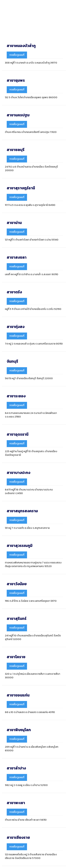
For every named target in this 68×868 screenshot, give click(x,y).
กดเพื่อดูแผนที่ (17, 55)
